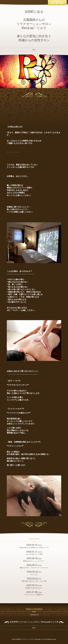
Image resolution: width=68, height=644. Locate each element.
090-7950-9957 (57, 3)
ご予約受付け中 (34, 615)
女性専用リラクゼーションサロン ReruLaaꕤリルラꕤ (30, 639)
